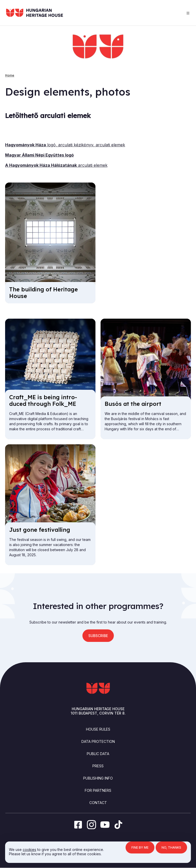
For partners (98, 790)
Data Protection (98, 741)
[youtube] (105, 825)
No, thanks (171, 847)
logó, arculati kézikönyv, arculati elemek (65, 145)
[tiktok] (118, 825)
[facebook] (78, 825)
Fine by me (140, 847)
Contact (98, 803)
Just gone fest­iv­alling (40, 530)
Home (10, 75)
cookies (29, 850)
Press (98, 766)
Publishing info (98, 778)
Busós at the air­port (133, 404)
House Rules (98, 729)
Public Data (98, 754)
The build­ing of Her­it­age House (44, 293)
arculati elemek (56, 165)
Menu (188, 13)
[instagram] (91, 825)
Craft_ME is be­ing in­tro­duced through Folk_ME (43, 400)
